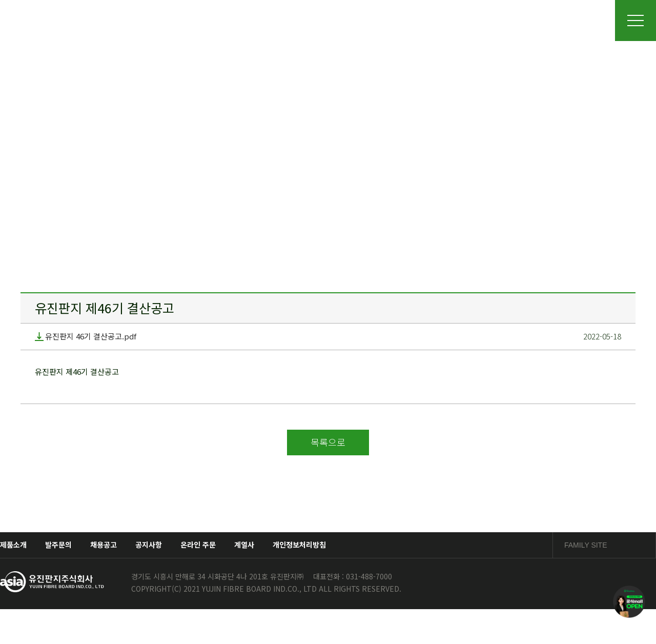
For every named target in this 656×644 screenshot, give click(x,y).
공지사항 (149, 545)
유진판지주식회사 (104, 20)
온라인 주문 (198, 545)
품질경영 (409, 20)
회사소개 (230, 20)
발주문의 (58, 545)
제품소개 (350, 20)
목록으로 (328, 442)
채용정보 (469, 20)
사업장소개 (290, 20)
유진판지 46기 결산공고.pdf (86, 337)
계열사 (244, 545)
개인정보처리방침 (299, 545)
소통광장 (529, 20)
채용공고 (104, 545)
